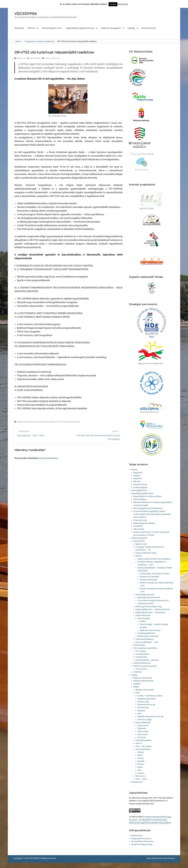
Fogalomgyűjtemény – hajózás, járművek (152, 609)
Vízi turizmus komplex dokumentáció (153, 600)
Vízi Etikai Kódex (142, 654)
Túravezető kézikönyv (145, 639)
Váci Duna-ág (143, 708)
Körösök (141, 761)
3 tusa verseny (141, 669)
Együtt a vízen (141, 544)
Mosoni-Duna (143, 702)
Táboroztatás (139, 529)
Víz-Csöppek (141, 651)
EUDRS (143, 621)
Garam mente (143, 726)
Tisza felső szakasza (143, 740)
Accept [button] (113, 4)
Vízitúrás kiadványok (142, 663)
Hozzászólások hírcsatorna (142, 841)
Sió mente (142, 737)
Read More (123, 4)
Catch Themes (169, 858)
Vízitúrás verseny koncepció (145, 666)
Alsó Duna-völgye (145, 719)
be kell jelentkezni (49, 458)
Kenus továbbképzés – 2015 (147, 642)
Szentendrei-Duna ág (146, 705)
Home (19, 41)
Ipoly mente (143, 734)
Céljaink (137, 476)
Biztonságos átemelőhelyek (149, 597)
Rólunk (31, 28)
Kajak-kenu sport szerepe (150, 630)
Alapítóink (138, 478)
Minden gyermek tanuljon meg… (149, 607)
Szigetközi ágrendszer (147, 699)
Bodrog (141, 752)
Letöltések (138, 672)
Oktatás (138, 556)
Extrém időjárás (140, 499)
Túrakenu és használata (149, 577)
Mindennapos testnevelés (148, 636)
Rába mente (140, 776)
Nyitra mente (143, 731)
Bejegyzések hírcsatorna (141, 839)
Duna (138, 693)
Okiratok (137, 481)
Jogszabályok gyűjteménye (80, 28)
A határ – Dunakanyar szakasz (150, 696)
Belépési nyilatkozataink (143, 681)
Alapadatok (138, 473)
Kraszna (141, 764)
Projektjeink (52, 422)
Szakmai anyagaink (111, 28)
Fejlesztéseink (139, 541)
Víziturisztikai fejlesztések (69, 422)
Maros (140, 767)
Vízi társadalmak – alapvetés (147, 660)
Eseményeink (149, 28)
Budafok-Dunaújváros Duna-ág (150, 716)
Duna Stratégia (144, 618)
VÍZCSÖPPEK (26, 14)
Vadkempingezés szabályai (144, 523)
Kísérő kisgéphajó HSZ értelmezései (148, 508)
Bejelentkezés (137, 836)
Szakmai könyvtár (143, 615)
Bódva (140, 755)
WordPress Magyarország (142, 844)
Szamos (141, 773)
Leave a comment (52, 58)
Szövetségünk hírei (52, 28)
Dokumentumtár (140, 484)
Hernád (141, 758)
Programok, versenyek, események (40, 41)
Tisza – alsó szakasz (144, 746)
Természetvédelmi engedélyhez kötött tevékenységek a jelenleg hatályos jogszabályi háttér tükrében (152, 514)
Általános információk (143, 678)
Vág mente (142, 728)
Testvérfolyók (139, 645)
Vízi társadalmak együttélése (145, 648)
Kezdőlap (19, 28)
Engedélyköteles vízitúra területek (147, 496)
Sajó (139, 770)
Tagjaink (137, 684)
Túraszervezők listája (148, 580)
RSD (139, 714)
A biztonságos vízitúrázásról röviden (155, 574)
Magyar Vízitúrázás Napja (146, 553)
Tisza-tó (139, 743)
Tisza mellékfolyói (143, 749)
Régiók (136, 687)
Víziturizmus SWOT (146, 603)
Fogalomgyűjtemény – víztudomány (151, 612)
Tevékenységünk (140, 487)
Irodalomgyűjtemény (146, 633)
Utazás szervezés (140, 520)
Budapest (141, 711)
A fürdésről (138, 526)
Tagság (131, 28)
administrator (35, 58)
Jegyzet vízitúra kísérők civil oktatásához (154, 559)
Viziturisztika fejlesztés (145, 595)
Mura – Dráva (141, 779)
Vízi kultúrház (141, 657)
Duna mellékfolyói (143, 723)
